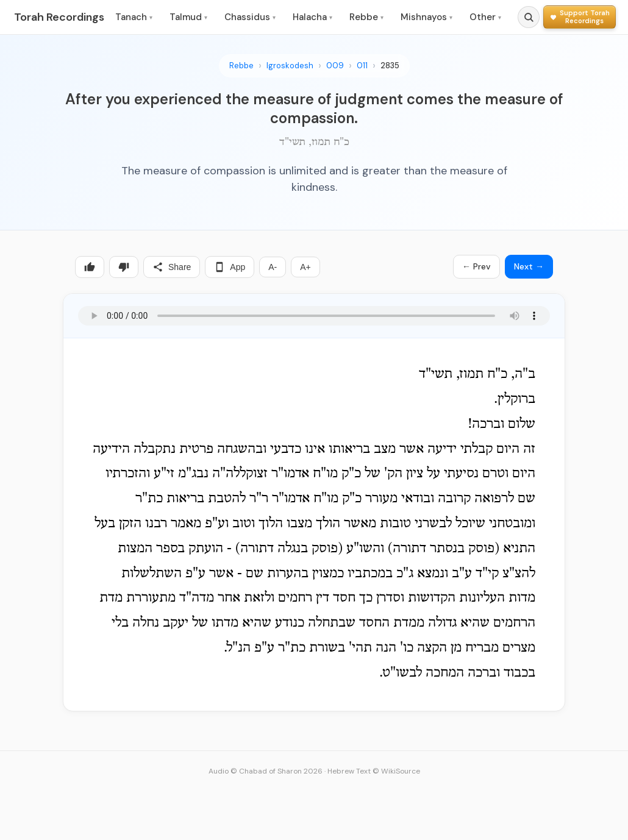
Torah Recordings (59, 17)
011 (362, 66)
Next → (529, 266)
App (230, 267)
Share (172, 267)
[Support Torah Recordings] (580, 17)
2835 (390, 66)
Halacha (312, 17)
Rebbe (366, 17)
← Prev (476, 266)
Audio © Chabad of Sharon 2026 (266, 771)
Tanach (134, 17)
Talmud (188, 17)
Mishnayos (426, 17)
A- (273, 267)
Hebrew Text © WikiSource (374, 771)
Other (485, 17)
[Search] (529, 17)
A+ (305, 267)
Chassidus (250, 17)
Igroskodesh (290, 66)
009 (335, 66)
